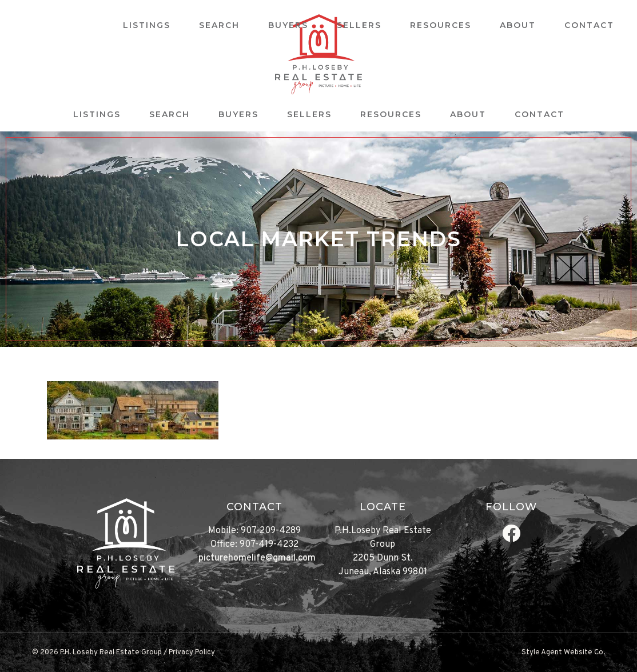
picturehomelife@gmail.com (257, 558)
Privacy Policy (192, 653)
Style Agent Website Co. (563, 653)
